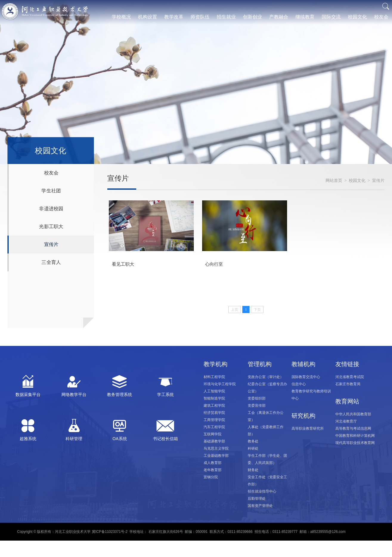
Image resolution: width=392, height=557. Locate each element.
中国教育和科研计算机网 (355, 436)
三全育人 (51, 262)
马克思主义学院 (216, 448)
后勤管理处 (257, 499)
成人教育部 (213, 463)
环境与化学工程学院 (220, 384)
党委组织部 (257, 398)
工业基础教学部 (216, 456)
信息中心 (299, 384)
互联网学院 (213, 434)
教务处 (253, 441)
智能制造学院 (214, 398)
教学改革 (174, 17)
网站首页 (334, 181)
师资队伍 (200, 17)
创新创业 (252, 17)
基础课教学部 (214, 441)
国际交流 (331, 17)
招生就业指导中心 (262, 491)
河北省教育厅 (346, 421)
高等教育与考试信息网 (353, 428)
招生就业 (226, 17)
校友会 (381, 17)
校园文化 (357, 17)
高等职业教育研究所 (308, 428)
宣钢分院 (211, 477)
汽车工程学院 (214, 427)
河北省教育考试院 (350, 377)
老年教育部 (213, 470)
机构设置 (148, 17)
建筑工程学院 (214, 406)
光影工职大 (51, 226)
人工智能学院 (214, 391)
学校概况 (121, 17)
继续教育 (305, 17)
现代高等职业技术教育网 (355, 443)
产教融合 (279, 17)
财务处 (253, 470)
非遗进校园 (51, 209)
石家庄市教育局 (348, 384)
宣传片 (51, 244)
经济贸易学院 (214, 413)
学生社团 (51, 191)
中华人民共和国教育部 (353, 414)
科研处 (253, 448)
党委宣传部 (257, 406)
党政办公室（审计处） (266, 377)
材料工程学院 (214, 377)
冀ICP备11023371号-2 (110, 532)
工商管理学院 (214, 420)
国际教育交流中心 (306, 377)
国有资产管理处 (260, 506)
